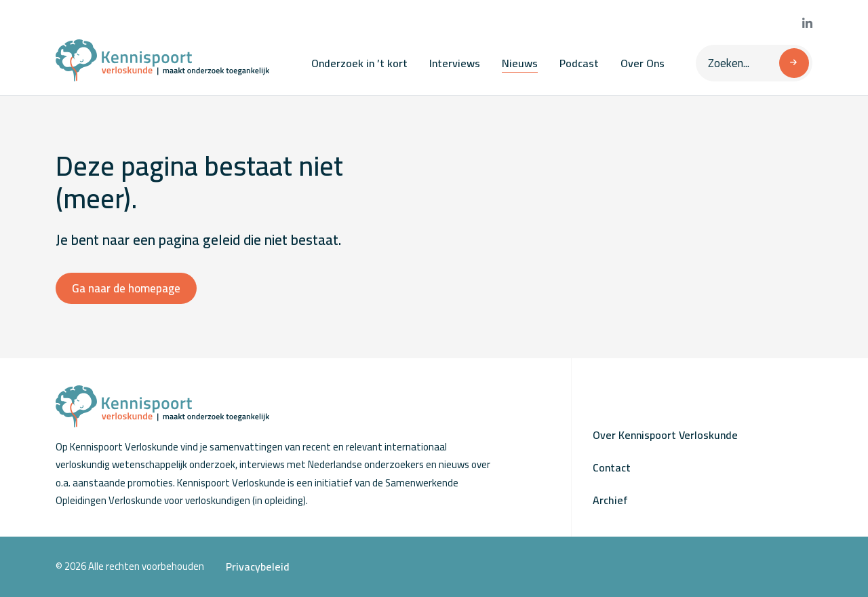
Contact (612, 467)
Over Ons (643, 63)
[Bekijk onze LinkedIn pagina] (807, 24)
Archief (610, 500)
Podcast (579, 63)
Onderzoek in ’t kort (359, 63)
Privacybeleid (258, 566)
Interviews (455, 63)
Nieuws (520, 63)
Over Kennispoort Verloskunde (665, 435)
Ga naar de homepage (126, 288)
